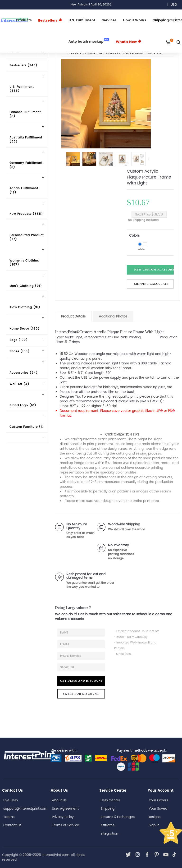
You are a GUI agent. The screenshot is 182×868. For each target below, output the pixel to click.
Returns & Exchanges (118, 817)
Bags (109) (19, 340)
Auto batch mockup (89, 41)
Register (175, 20)
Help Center (110, 800)
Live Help (11, 800)
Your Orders (158, 800)
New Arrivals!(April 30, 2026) (91, 5)
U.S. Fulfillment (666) (22, 89)
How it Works (135, 20)
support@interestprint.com (25, 809)
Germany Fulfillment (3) (26, 165)
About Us (59, 800)
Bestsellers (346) (23, 66)
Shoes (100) (20, 351)
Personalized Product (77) (27, 237)
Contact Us (12, 825)
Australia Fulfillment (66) (26, 140)
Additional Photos (113, 316)
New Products (110, 53)
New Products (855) (26, 214)
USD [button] (175, 5)
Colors (134, 236)
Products (24, 20)
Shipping (107, 809)
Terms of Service (66, 825)
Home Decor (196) (25, 329)
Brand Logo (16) (23, 406)
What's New (129, 42)
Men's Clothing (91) (26, 286)
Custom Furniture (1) (27, 427)
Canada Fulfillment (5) (25, 114)
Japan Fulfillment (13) (24, 190)
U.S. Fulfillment (82, 20)
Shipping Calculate (151, 284)
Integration (109, 834)
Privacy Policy (63, 817)
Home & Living (133, 53)
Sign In (154, 825)
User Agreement (65, 809)
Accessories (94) (24, 373)
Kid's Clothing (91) (25, 307)
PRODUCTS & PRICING (82, 53)
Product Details (73, 316)
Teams (9, 817)
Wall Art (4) (19, 384)
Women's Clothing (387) (24, 263)
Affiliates (107, 825)
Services (109, 20)
